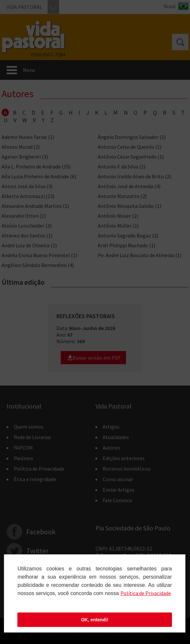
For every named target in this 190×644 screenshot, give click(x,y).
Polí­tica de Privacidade (146, 593)
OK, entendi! (95, 620)
